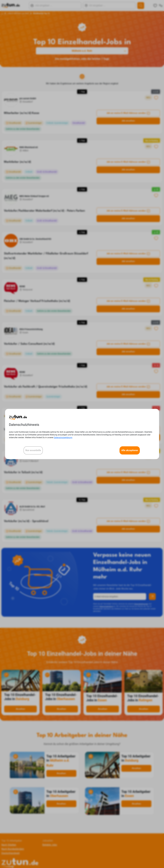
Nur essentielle (33, 450)
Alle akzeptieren (130, 450)
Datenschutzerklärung (63, 438)
